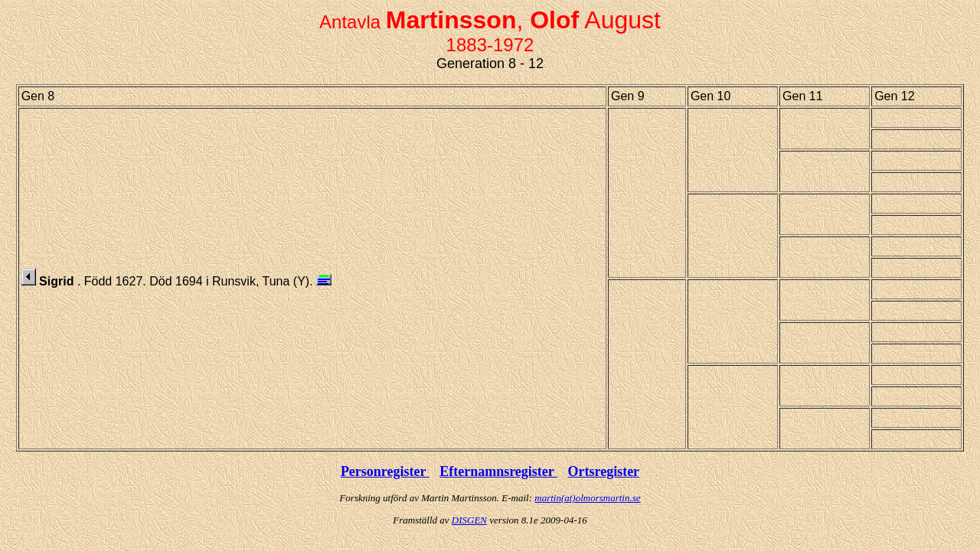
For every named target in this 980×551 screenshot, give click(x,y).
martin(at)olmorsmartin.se (587, 498)
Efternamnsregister (498, 471)
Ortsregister (603, 471)
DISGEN (469, 520)
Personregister (385, 471)
